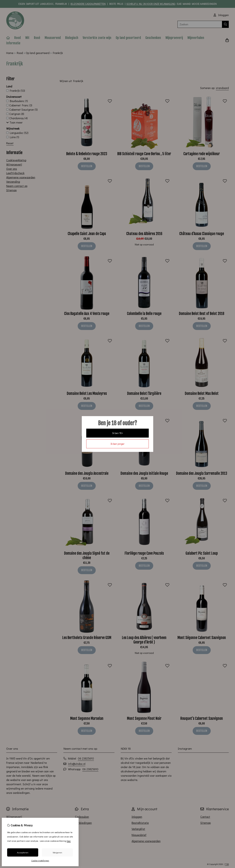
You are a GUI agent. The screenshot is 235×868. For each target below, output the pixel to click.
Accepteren (23, 852)
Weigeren (57, 852)
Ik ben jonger (117, 444)
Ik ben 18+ (118, 433)
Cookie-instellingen (40, 860)
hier (69, 841)
